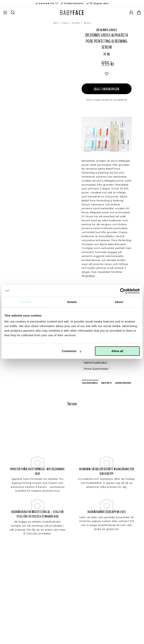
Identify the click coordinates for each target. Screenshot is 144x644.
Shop (65, 23)
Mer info (107, 383)
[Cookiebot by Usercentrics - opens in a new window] (123, 291)
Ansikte (76, 23)
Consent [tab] (25, 302)
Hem (56, 23)
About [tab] (119, 302)
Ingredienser (123, 383)
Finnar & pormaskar (96, 369)
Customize (71, 351)
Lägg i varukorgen (107, 89)
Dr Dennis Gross (107, 30)
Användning (90, 383)
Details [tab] (72, 302)
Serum (87, 23)
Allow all (117, 351)
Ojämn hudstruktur (95, 363)
